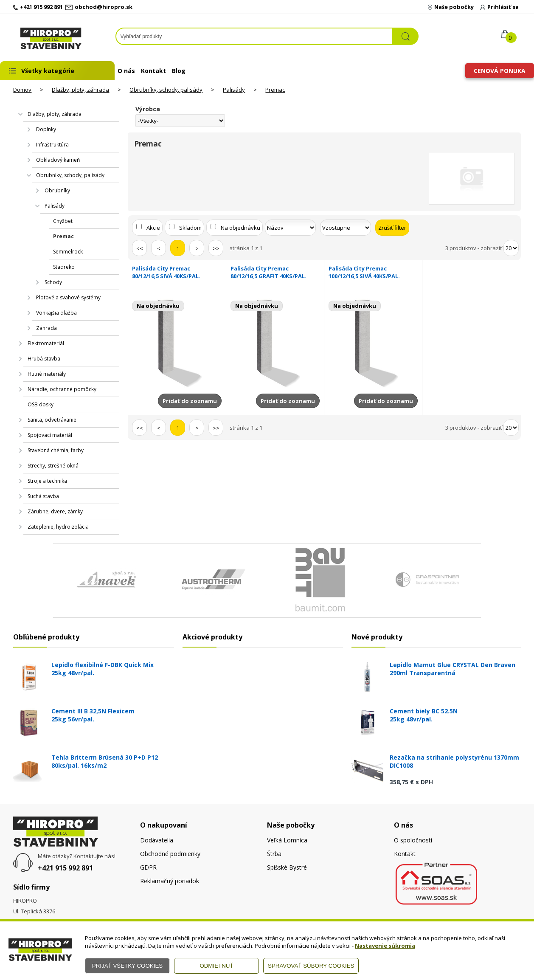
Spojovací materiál (50, 435)
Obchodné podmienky (170, 854)
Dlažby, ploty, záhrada (80, 90)
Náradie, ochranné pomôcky (62, 389)
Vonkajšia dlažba (56, 313)
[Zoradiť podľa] (290, 228)
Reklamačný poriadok (170, 881)
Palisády (234, 90)
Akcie (153, 228)
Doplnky (46, 129)
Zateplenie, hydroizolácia (58, 527)
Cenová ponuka (500, 71)
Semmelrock (68, 252)
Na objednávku (240, 228)
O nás (126, 71)
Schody (53, 282)
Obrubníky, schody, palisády (166, 90)
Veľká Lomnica (287, 840)
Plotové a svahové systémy (68, 297)
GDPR (148, 867)
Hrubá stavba (44, 359)
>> (216, 248)
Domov (22, 90)
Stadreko (64, 267)
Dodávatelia (157, 840)
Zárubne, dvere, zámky (55, 511)
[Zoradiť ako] (346, 228)
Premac (275, 90)
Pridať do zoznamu (190, 401)
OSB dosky (41, 404)
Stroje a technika (47, 481)
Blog (179, 71)
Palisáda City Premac (177, 272)
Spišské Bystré (287, 867)
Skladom (190, 228)
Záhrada (46, 328)
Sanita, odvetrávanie (52, 420)
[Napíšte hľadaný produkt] (254, 36)
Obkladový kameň (58, 160)
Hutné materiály (47, 374)
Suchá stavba (43, 496)
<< (140, 248)
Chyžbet (63, 221)
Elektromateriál (46, 343)
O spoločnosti (413, 840)
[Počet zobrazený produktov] (511, 248)
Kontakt (153, 71)
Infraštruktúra (52, 145)
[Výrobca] (180, 121)
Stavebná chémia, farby (56, 450)
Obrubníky (57, 190)
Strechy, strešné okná (53, 466)
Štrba (274, 854)
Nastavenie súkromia (385, 946)
